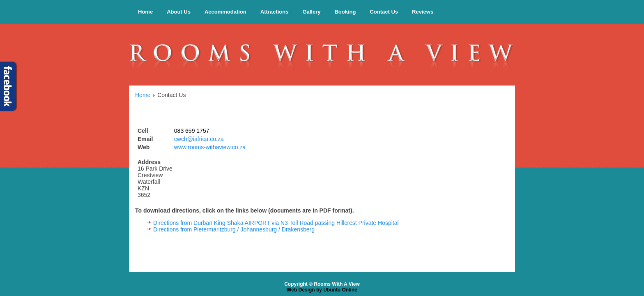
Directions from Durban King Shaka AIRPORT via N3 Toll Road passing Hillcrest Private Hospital (276, 223)
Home (145, 12)
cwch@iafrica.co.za (199, 139)
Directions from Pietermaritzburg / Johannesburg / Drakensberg (234, 229)
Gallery (311, 12)
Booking (345, 12)
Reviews (423, 12)
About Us (179, 12)
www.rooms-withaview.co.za (210, 147)
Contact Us (384, 12)
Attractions (275, 12)
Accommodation (225, 12)
